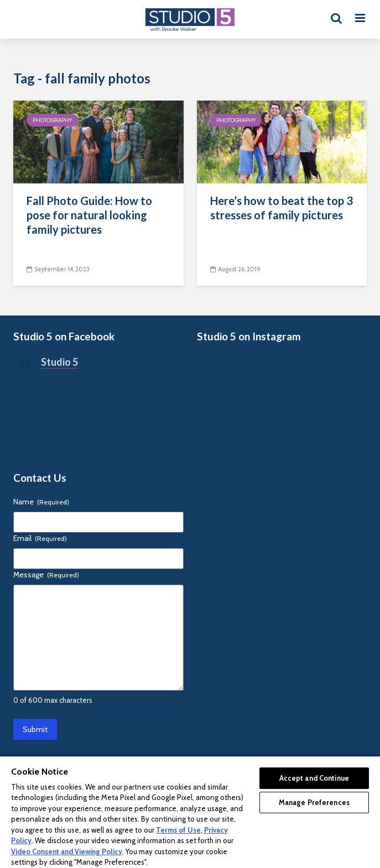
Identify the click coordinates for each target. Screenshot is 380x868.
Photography (52, 120)
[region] (190, 812)
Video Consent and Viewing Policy (67, 851)
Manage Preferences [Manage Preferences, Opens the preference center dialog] (314, 802)
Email (40, 538)
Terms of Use (178, 830)
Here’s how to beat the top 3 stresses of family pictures (282, 208)
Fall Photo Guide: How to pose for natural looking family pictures (89, 215)
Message (46, 575)
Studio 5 (59, 362)
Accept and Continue (314, 778)
